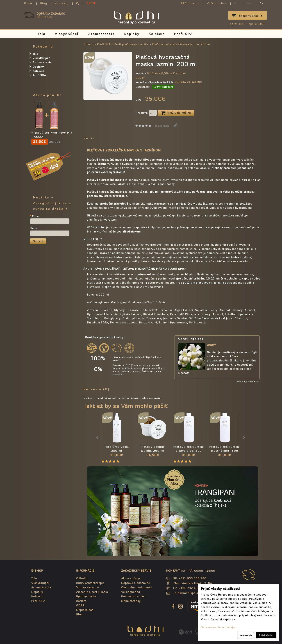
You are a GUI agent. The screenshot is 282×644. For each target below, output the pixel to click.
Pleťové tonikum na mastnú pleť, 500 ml (225, 451)
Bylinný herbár (87, 596)
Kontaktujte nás (133, 596)
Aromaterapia (101, 34)
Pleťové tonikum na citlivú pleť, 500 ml (189, 451)
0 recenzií (162, 126)
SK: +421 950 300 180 (190, 578)
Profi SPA (184, 34)
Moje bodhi (243, 3)
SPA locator (190, 3)
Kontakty (62, 3)
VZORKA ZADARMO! (188, 82)
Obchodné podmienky (137, 587)
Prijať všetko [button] (266, 635)
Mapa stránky (131, 601)
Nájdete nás (85, 610)
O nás (28, 3)
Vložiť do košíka (176, 113)
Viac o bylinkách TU (247, 382)
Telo (42, 34)
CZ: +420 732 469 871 (190, 588)
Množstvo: (146, 113)
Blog (44, 3)
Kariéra (81, 601)
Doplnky (132, 34)
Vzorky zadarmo (88, 587)
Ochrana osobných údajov (219, 627)
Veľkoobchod (217, 3)
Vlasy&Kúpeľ (67, 34)
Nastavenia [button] (246, 635)
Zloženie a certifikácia (92, 592)
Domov (88, 44)
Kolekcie (157, 34)
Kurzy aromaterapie (90, 583)
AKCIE (91, 3)
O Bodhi (82, 578)
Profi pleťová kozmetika (131, 44)
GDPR (80, 605)
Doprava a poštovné (136, 583)
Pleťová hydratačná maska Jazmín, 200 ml (181, 44)
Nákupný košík (251, 16)
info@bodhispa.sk (187, 593)
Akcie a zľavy (131, 578)
